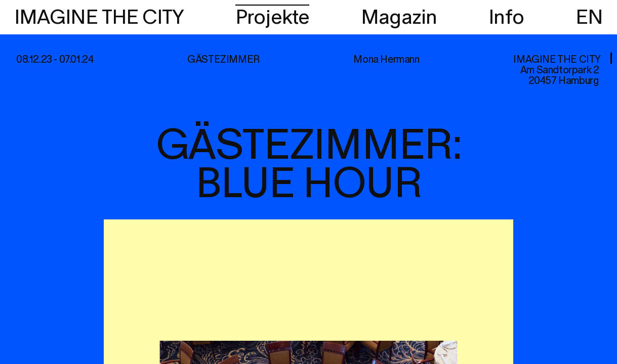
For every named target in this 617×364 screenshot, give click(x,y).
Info (506, 18)
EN (589, 18)
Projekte (273, 18)
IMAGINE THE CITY (99, 18)
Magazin (399, 18)
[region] (308, 182)
